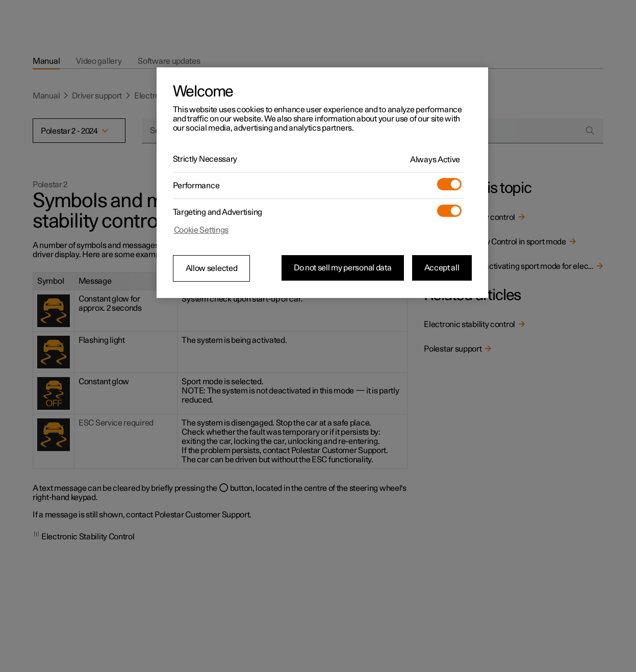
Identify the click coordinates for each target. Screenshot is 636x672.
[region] (322, 183)
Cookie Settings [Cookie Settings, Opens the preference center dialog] (201, 230)
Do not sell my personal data (343, 268)
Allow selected (212, 268)
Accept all (442, 268)
